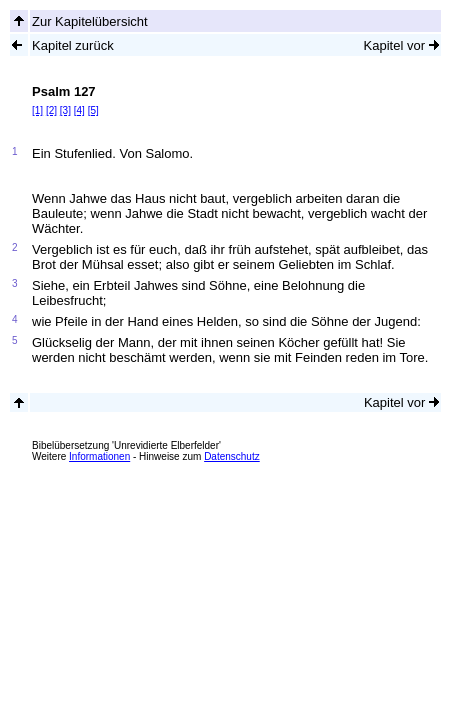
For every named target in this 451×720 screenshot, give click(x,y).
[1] (37, 110)
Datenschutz (232, 456)
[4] (79, 110)
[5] (93, 110)
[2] (51, 110)
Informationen (99, 456)
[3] (65, 110)
